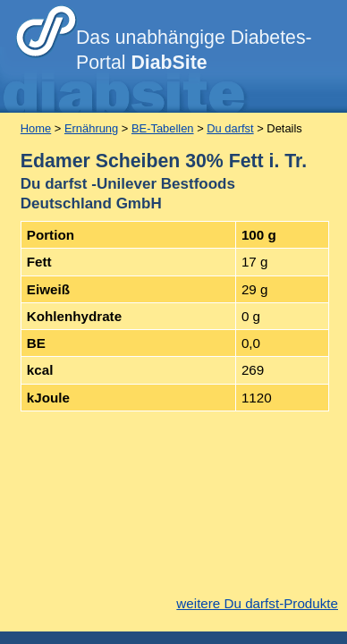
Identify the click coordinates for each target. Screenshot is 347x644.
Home (36, 128)
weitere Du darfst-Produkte (257, 603)
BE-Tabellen (163, 128)
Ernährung (91, 128)
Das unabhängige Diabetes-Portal (194, 50)
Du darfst (230, 128)
